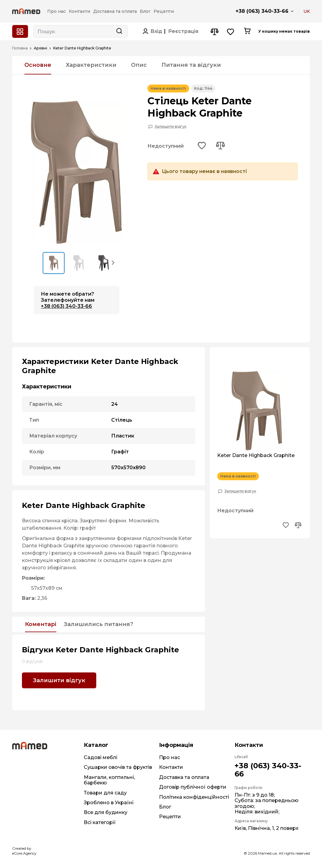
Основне (38, 65)
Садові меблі (101, 757)
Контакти (171, 767)
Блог (165, 807)
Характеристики (91, 65)
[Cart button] (247, 31)
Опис (139, 65)
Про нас (170, 757)
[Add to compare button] (220, 146)
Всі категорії (100, 822)
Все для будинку (106, 812)
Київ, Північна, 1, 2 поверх (267, 828)
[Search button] (119, 31)
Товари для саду (105, 793)
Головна (20, 48)
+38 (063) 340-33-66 (262, 11)
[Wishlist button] (231, 32)
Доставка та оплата (184, 777)
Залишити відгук (171, 127)
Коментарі (41, 625)
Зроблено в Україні (109, 803)
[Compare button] (214, 32)
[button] (113, 262)
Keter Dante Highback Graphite (256, 456)
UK (307, 11)
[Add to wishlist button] (202, 146)
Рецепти (170, 817)
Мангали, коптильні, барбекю (109, 780)
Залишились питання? (98, 625)
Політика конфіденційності (194, 797)
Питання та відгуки (191, 65)
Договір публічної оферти (193, 787)
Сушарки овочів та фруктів (118, 767)
